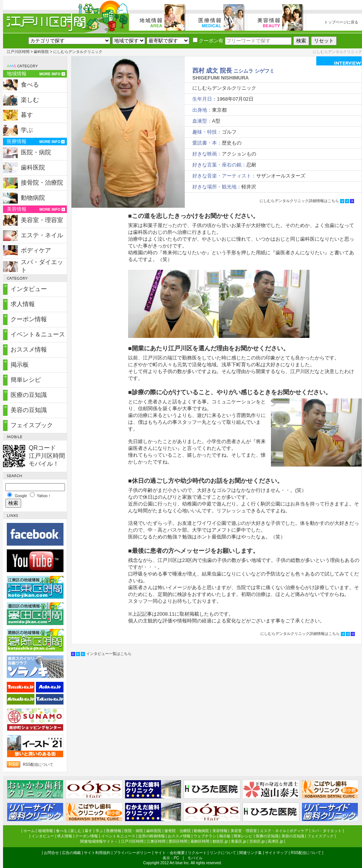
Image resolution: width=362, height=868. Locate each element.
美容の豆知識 (29, 410)
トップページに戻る (341, 22)
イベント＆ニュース (38, 334)
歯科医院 (41, 52)
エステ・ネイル (42, 235)
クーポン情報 (29, 319)
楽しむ (30, 100)
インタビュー (29, 289)
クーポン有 (208, 41)
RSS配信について (38, 765)
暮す (27, 115)
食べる (30, 85)
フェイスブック (32, 425)
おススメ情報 (29, 349)
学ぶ (27, 130)
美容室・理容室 (42, 220)
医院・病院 (36, 152)
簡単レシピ (26, 380)
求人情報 (23, 304)
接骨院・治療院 (42, 183)
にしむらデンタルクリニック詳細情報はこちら (299, 201)
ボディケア (36, 250)
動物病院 (33, 198)
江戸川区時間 (18, 52)
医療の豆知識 (29, 395)
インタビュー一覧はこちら (109, 654)
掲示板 (20, 365)
